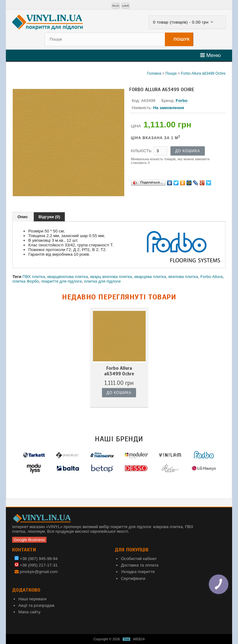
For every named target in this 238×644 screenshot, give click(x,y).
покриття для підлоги (62, 281)
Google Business (29, 540)
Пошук (171, 73)
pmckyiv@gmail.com (39, 572)
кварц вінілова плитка (111, 277)
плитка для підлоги (102, 281)
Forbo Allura (211, 277)
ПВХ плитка (34, 277)
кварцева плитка (150, 277)
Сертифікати (133, 578)
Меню (211, 55)
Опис (23, 217)
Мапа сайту (29, 612)
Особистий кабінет (139, 559)
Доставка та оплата (140, 565)
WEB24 (139, 639)
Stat (126, 639)
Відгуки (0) (49, 217)
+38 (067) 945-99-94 (36, 559)
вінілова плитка (183, 277)
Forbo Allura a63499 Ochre (203, 73)
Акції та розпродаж (36, 605)
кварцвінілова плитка (68, 277)
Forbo (182, 101)
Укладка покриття (138, 572)
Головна (154, 73)
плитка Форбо (26, 281)
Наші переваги (32, 599)
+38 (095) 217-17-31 (36, 565)
